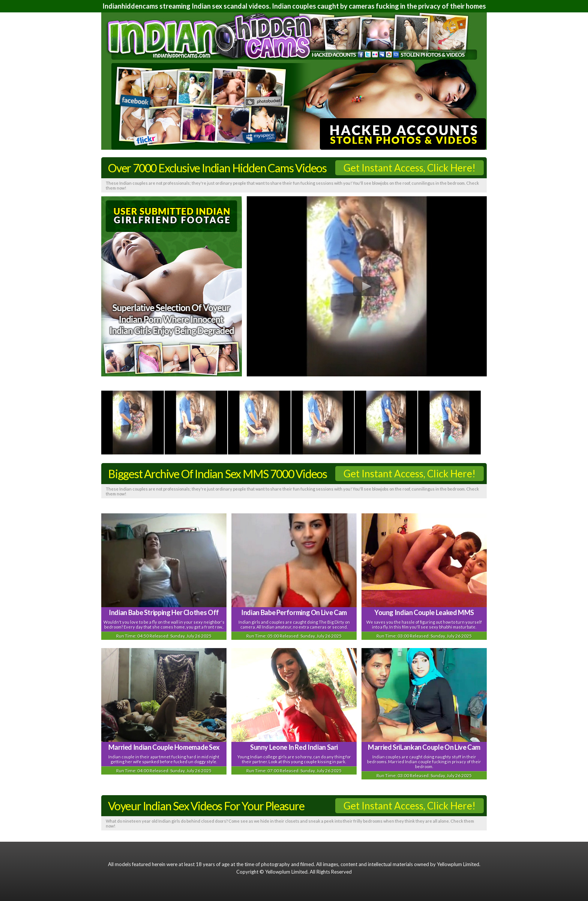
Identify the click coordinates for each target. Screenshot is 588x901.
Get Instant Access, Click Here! (409, 168)
